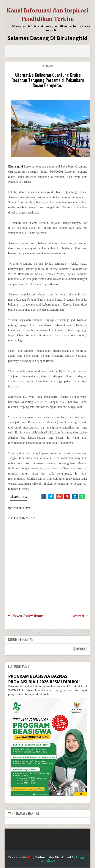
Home (38, 616)
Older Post (77, 616)
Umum (50, 66)
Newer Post (21, 616)
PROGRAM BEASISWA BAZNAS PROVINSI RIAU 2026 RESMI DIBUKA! (44, 679)
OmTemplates (45, 857)
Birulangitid (16, 167)
